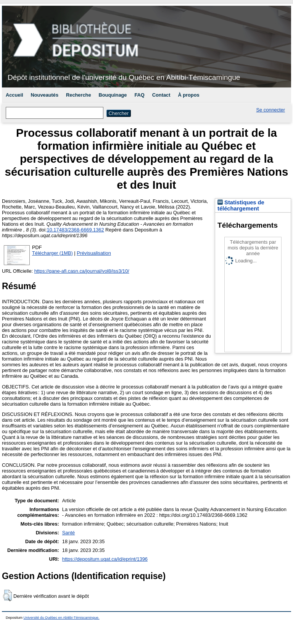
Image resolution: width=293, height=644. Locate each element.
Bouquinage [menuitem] (113, 95)
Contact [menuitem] (161, 95)
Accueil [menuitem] (14, 95)
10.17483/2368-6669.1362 (75, 230)
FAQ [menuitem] (139, 95)
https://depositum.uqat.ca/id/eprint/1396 (105, 559)
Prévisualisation (94, 253)
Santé (68, 533)
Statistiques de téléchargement (241, 205)
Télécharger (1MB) (52, 253)
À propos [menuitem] (188, 95)
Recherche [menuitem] (78, 95)
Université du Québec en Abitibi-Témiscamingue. (62, 618)
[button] (7, 595)
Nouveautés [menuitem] (45, 95)
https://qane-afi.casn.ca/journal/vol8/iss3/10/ (82, 271)
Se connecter (271, 110)
